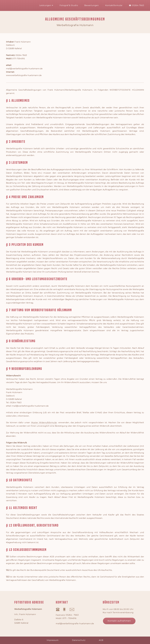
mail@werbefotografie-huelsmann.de (75, 624)
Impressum (53, 640)
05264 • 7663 (72, 615)
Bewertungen (92, 5)
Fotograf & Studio (69, 5)
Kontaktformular (114, 5)
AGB (101, 640)
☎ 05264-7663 (136, 5)
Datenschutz (79, 640)
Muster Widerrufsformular (44, 423)
